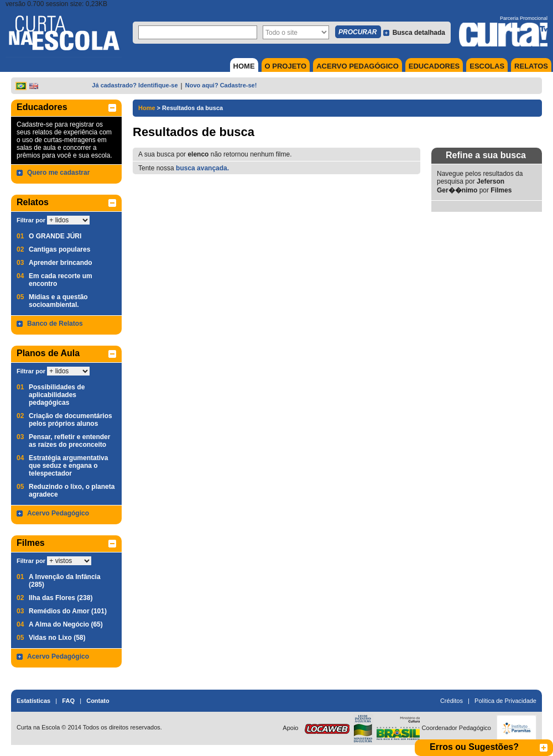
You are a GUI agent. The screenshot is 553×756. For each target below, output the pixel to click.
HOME (244, 66)
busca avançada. (202, 168)
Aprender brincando (61, 263)
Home (147, 108)
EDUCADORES (434, 66)
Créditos (452, 701)
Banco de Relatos (55, 324)
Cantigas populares (59, 249)
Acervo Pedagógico (58, 513)
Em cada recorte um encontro (61, 280)
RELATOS (531, 66)
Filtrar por (31, 220)
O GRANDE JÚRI (55, 236)
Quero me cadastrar (58, 173)
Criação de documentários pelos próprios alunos (71, 420)
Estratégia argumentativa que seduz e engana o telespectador (68, 466)
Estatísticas (33, 701)
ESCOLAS (487, 66)
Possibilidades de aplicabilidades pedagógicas (57, 395)
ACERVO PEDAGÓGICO (358, 66)
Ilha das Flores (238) (61, 598)
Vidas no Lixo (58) (57, 638)
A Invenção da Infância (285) (65, 581)
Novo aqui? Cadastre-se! (221, 85)
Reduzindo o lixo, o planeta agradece (72, 491)
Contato (98, 701)
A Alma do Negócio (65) (66, 624)
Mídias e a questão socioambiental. (58, 301)
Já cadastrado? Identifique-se (135, 85)
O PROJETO (286, 66)
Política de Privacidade (505, 701)
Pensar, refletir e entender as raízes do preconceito (69, 441)
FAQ (68, 701)
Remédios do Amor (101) (68, 611)
